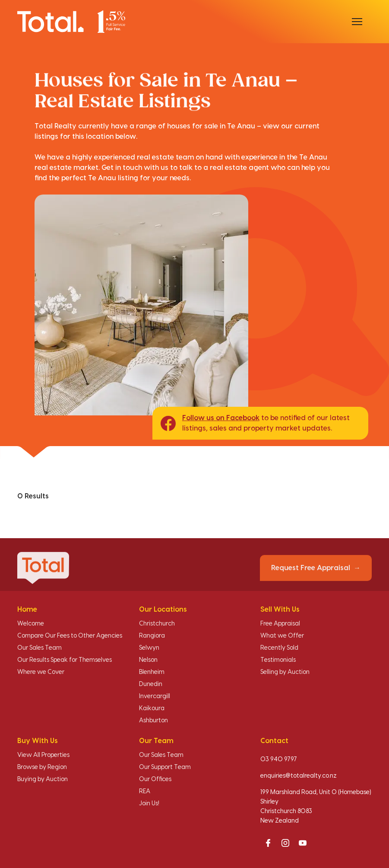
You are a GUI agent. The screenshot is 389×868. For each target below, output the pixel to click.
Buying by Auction (43, 779)
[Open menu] (357, 22)
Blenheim (152, 672)
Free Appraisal (280, 624)
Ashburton (153, 721)
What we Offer (282, 636)
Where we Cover (41, 672)
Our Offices (155, 779)
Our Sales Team (40, 648)
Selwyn (149, 648)
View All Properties (43, 755)
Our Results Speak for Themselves (65, 660)
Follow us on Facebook (221, 418)
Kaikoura (152, 708)
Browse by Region (42, 767)
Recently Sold (279, 648)
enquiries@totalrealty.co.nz (299, 776)
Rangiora (152, 636)
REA (145, 791)
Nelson (148, 660)
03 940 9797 (279, 759)
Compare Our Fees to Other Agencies (70, 636)
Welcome (31, 624)
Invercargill (155, 696)
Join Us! (149, 804)
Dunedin (151, 684)
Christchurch (157, 624)
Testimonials (278, 660)
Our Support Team (165, 767)
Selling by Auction (285, 672)
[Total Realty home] (71, 21)
